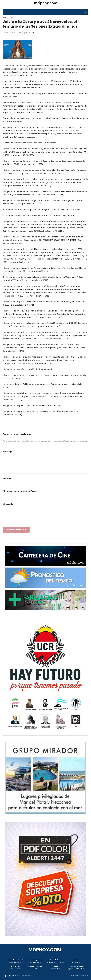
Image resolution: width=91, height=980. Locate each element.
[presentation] (22, 521)
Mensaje (7, 451)
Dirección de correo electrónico (20, 491)
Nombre (7, 478)
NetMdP (85, 975)
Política (8, 17)
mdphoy (32, 33)
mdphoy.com (45, 950)
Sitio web (8, 504)
